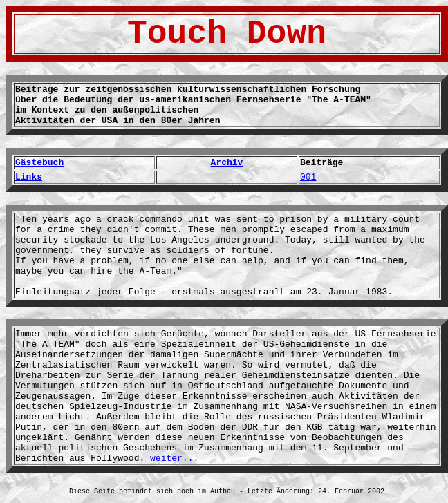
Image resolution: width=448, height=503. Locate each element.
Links (29, 177)
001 (308, 177)
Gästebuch (39, 163)
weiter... (174, 458)
